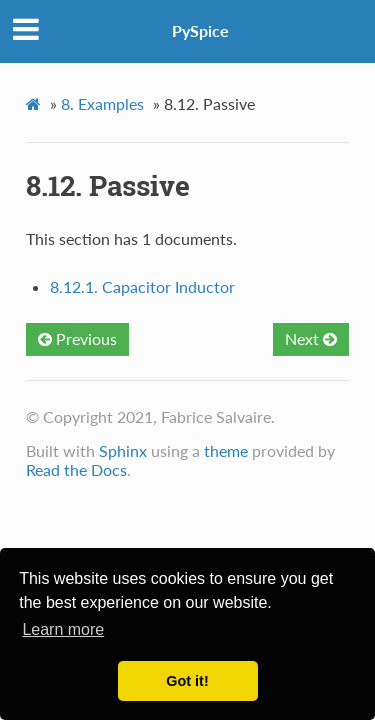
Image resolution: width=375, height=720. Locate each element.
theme (226, 450)
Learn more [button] (63, 629)
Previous (77, 338)
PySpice (200, 30)
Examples (102, 103)
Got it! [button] (187, 681)
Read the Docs (76, 469)
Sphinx (123, 450)
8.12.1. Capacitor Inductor (142, 286)
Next (311, 338)
